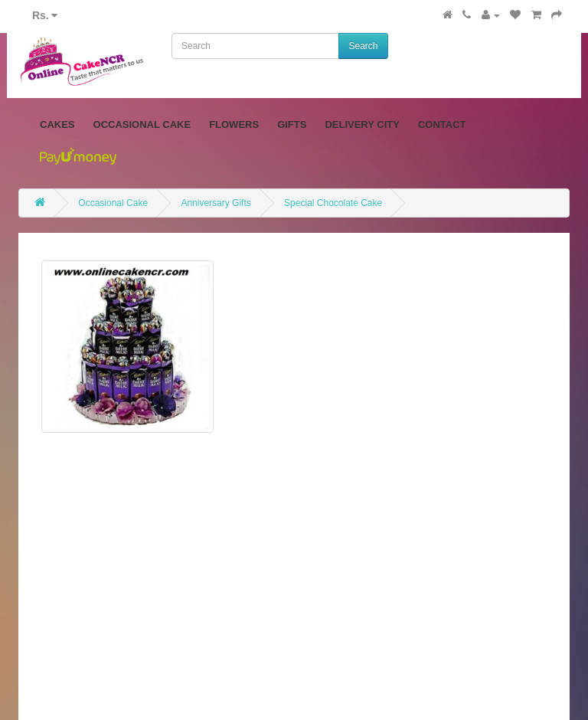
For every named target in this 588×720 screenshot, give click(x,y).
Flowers (234, 124)
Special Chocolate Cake (333, 203)
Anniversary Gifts (216, 203)
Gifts (292, 124)
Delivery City (362, 124)
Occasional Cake (142, 124)
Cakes (57, 124)
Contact (442, 124)
